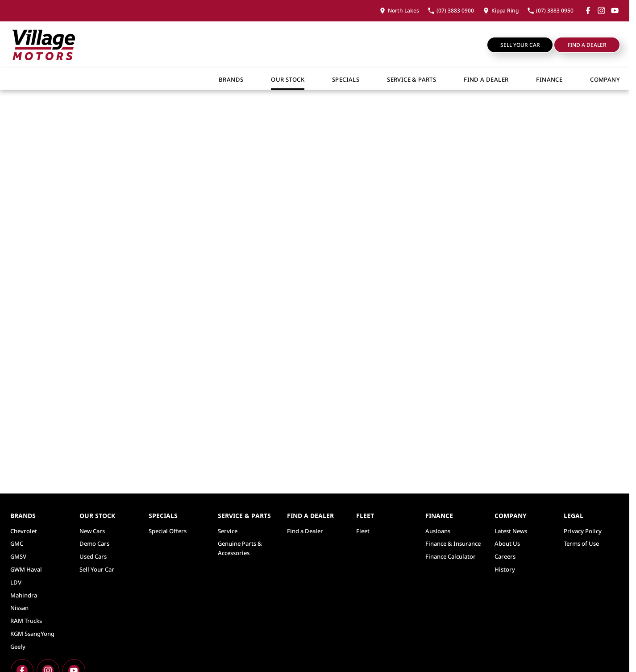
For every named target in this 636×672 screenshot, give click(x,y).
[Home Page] (44, 45)
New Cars (92, 531)
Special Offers (168, 531)
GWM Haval (26, 569)
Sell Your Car (520, 45)
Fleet (363, 531)
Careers (505, 556)
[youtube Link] (615, 10)
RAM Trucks (26, 621)
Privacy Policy (583, 531)
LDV (16, 582)
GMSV (18, 556)
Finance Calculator (451, 556)
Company (605, 79)
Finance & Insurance (453, 543)
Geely (18, 647)
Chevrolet (24, 531)
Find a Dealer (587, 45)
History (505, 569)
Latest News (511, 531)
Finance (549, 79)
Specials (346, 79)
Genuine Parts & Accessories (240, 548)
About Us (507, 543)
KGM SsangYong (32, 634)
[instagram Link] (601, 10)
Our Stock (288, 79)
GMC (17, 543)
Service (228, 531)
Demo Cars (94, 543)
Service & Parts (412, 79)
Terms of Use (581, 543)
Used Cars (93, 556)
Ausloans (438, 531)
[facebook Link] (588, 10)
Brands (231, 79)
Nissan (19, 608)
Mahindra (24, 595)
